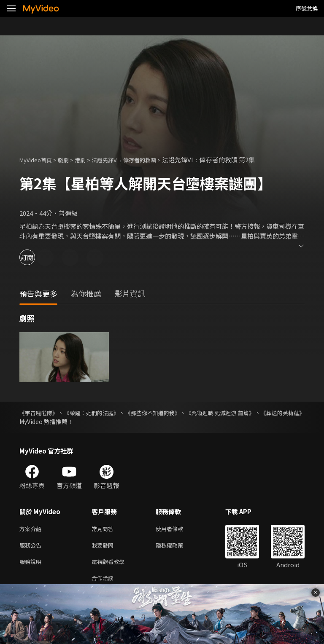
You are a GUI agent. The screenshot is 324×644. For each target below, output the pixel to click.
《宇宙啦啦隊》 (40, 413)
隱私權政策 (177, 547)
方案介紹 (32, 529)
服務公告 (32, 547)
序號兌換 (307, 8)
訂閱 (36, 257)
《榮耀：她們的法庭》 (104, 413)
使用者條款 (177, 529)
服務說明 (32, 565)
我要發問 (104, 547)
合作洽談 (104, 582)
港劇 (89, 160)
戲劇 (70, 160)
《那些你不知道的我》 (178, 413)
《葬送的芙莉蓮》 (43, 421)
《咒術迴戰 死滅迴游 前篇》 (258, 413)
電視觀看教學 (111, 565)
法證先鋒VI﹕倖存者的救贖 (139, 160)
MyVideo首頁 (39, 160)
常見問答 (104, 529)
